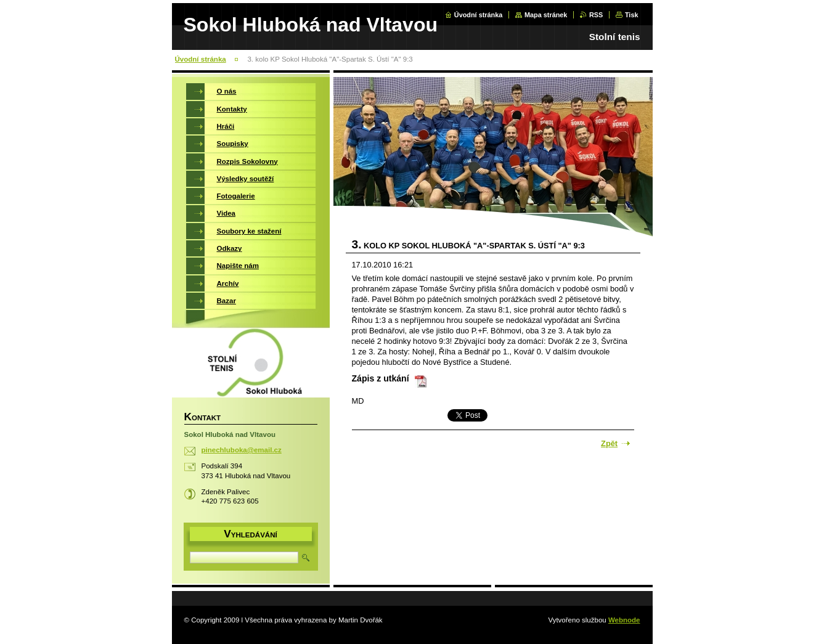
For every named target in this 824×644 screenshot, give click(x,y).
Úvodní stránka (479, 15)
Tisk (632, 15)
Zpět (609, 443)
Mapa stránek (546, 15)
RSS (596, 15)
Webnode (624, 620)
